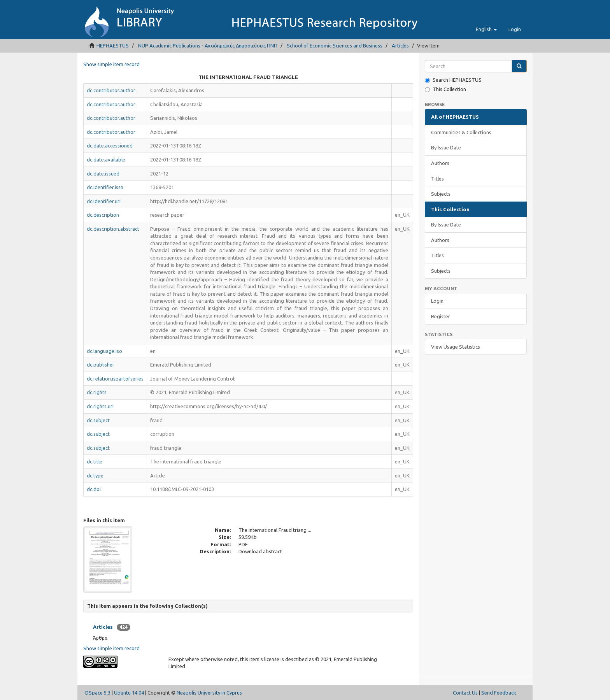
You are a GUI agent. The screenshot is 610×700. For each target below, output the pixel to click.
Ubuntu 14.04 (129, 693)
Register (441, 316)
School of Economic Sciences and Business (335, 46)
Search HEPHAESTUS (453, 80)
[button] (486, 29)
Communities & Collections (461, 132)
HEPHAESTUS (113, 46)
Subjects (441, 194)
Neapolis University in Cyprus (209, 693)
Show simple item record (111, 64)
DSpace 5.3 (98, 693)
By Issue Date (446, 147)
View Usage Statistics (456, 347)
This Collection (445, 89)
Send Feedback (499, 693)
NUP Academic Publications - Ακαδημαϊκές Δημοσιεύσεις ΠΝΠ (208, 46)
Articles (400, 46)
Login (437, 301)
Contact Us (465, 693)
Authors (440, 163)
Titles (437, 179)
